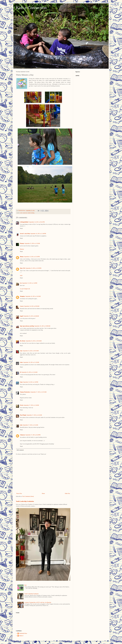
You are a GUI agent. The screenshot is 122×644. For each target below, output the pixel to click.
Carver (22, 306)
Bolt (25, 585)
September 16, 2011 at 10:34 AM (34, 341)
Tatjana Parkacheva (25, 392)
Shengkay (22, 296)
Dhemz (22, 257)
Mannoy (22, 243)
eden (21, 425)
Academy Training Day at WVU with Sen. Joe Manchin (38, 602)
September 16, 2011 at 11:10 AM (31, 362)
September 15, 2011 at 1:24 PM (30, 283)
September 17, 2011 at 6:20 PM (33, 435)
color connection (24, 213)
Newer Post (19, 494)
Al (21, 372)
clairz (21, 362)
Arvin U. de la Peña (25, 234)
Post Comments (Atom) (28, 496)
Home (43, 494)
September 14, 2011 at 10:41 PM (37, 222)
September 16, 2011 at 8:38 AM (32, 306)
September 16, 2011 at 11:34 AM (30, 372)
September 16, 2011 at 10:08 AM (42, 326)
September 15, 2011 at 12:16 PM (32, 257)
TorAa (22, 405)
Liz (21, 283)
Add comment (20, 450)
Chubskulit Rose (23, 633)
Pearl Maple (23, 415)
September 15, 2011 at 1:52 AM (32, 243)
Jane (21, 351)
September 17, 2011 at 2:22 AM (34, 415)
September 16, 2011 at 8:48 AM (31, 316)
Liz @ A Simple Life (25, 289)
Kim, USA (23, 268)
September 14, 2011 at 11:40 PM (38, 234)
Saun (21, 382)
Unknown (22, 435)
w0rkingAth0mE (24, 222)
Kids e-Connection (31, 8)
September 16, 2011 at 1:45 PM (31, 382)
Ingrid (22, 316)
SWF (21, 276)
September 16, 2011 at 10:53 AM (31, 351)
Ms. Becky (23, 341)
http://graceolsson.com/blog (27, 326)
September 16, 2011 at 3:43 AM (33, 296)
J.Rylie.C (21, 636)
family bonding (31, 213)
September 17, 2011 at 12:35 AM (39, 392)
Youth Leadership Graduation (25, 501)
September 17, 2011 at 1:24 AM (31, 405)
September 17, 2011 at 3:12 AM (30, 425)
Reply (21, 228)
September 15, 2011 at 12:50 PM (33, 268)
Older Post (67, 494)
